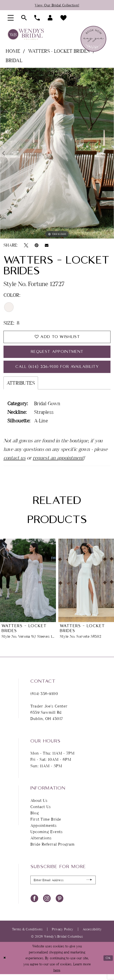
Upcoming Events (47, 836)
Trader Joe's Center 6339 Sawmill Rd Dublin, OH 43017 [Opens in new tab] (49, 717)
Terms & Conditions (27, 934)
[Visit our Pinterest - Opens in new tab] (60, 903)
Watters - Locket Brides (59, 51)
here (57, 976)
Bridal (14, 61)
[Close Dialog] (5, 964)
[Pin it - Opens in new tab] (37, 245)
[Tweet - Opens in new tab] (26, 245)
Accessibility (92, 934)
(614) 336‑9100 (44, 698)
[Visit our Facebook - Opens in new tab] (34, 903)
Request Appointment (57, 354)
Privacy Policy (63, 934)
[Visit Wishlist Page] (64, 18)
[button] (11, 18)
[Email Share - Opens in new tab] (47, 245)
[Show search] (24, 18)
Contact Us (41, 811)
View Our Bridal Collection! (57, 5)
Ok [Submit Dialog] (108, 963)
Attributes (21, 388)
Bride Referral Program (53, 849)
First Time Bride (46, 824)
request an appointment (58, 462)
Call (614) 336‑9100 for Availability (57, 371)
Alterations (41, 842)
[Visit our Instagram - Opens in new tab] (47, 903)
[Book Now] (94, 39)
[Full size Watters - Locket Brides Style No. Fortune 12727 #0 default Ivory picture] (57, 154)
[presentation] (28, 585)
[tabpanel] (57, 154)
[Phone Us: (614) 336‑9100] (37, 18)
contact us (15, 462)
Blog (35, 817)
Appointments (44, 830)
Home (13, 51)
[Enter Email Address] (63, 885)
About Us (39, 805)
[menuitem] (11, 18)
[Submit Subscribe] (89, 885)
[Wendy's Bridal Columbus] (25, 35)
